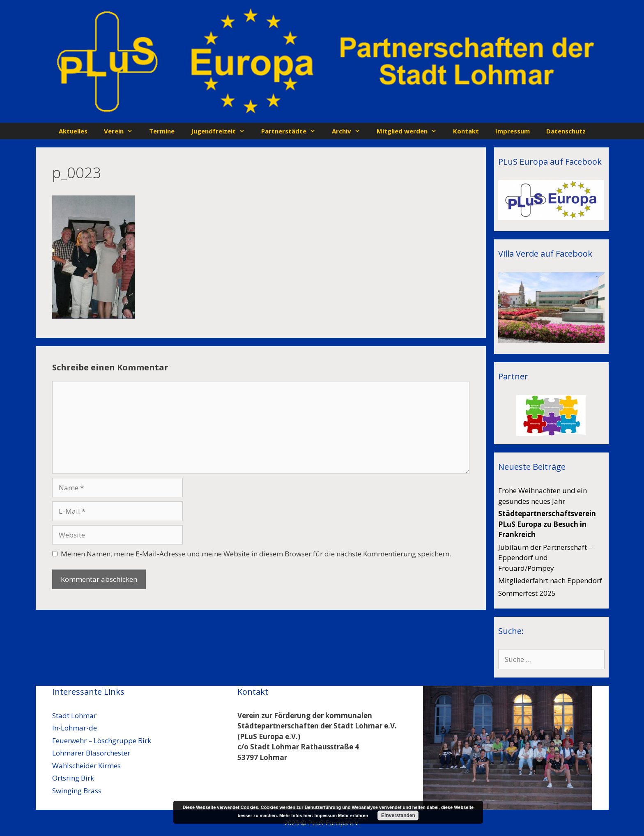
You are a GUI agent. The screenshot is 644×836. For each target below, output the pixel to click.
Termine (162, 131)
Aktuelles (73, 131)
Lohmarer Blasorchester (91, 753)
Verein (122, 131)
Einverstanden (398, 815)
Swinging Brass (77, 791)
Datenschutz (566, 131)
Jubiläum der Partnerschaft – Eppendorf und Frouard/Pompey (545, 558)
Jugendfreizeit (222, 131)
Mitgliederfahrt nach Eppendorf (550, 580)
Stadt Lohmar (74, 715)
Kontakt (466, 131)
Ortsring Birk (73, 778)
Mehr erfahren (353, 815)
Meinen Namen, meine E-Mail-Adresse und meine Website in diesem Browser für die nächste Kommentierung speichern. (256, 554)
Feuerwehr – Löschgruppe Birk (102, 741)
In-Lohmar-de (75, 728)
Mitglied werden (411, 131)
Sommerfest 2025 (527, 593)
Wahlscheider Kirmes (86, 766)
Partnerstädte (292, 131)
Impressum (513, 131)
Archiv (350, 131)
